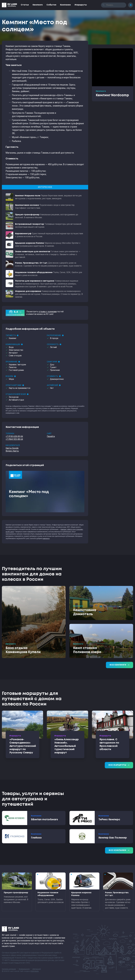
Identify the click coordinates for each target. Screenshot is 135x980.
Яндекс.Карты (12, 451)
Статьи (25, 5)
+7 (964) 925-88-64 (14, 439)
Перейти (51, 436)
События (51, 5)
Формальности (24, 969)
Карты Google (12, 448)
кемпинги (46, 539)
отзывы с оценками (48, 312)
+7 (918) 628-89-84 (14, 436)
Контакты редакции (9, 969)
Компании (65, 5)
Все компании (119, 850)
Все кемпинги (120, 665)
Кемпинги (38, 5)
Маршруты (81, 5)
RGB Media (35, 971)
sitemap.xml (37, 969)
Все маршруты (119, 765)
